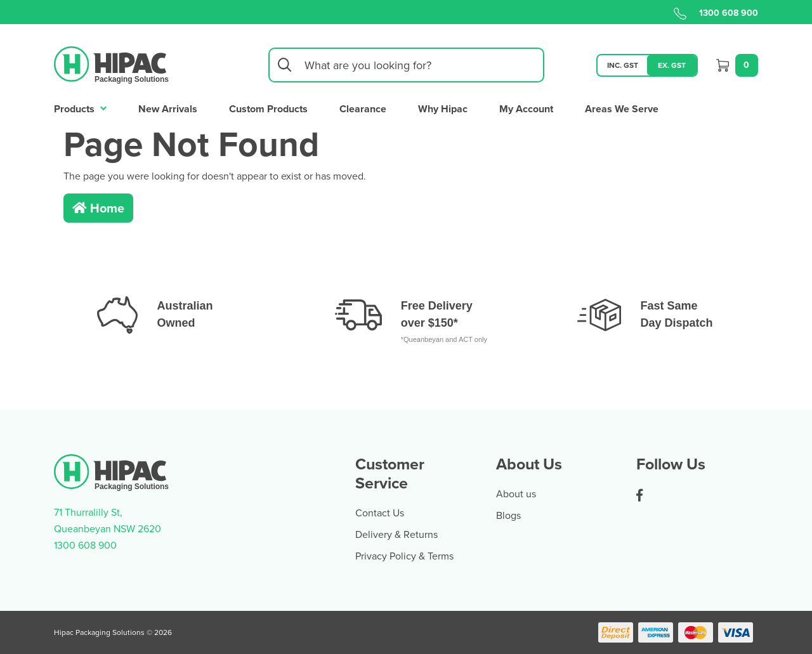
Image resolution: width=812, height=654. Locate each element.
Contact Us (380, 513)
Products (80, 108)
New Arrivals (168, 109)
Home (98, 208)
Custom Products (268, 109)
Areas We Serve (622, 109)
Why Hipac (443, 109)
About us (516, 494)
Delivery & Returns (396, 534)
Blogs (508, 515)
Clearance (363, 109)
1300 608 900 (716, 13)
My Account (526, 109)
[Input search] (406, 65)
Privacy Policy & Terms (404, 556)
